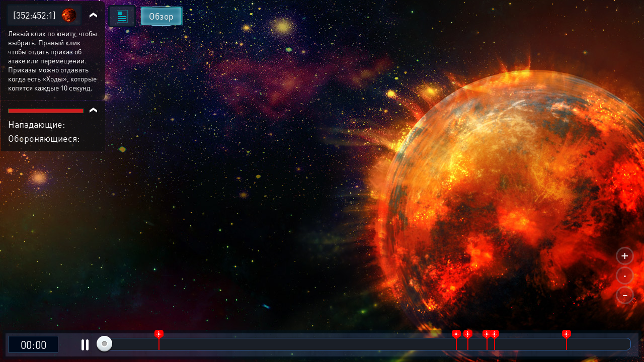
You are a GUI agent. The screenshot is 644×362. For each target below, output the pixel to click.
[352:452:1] (34, 15)
